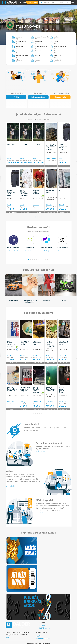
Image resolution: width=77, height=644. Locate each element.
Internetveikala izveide (43, 638)
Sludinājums (33, 2)
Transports (20, 38)
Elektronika (20, 47)
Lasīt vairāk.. (41, 451)
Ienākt (23, 2)
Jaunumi (38, 635)
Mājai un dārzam (60, 47)
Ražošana (39, 52)
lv (67, 2)
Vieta (62, 2)
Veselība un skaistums (23, 56)
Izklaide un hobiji (41, 47)
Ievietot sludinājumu (38, 97)
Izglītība (19, 61)
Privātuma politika (45, 629)
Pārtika (57, 43)
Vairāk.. (8, 638)
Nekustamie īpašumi (42, 38)
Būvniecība (39, 43)
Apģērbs (57, 56)
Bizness (57, 52)
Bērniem (38, 61)
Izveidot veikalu (60, 97)
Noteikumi (42, 625)
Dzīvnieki (19, 52)
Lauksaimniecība (22, 43)
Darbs (57, 38)
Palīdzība (39, 637)
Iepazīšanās (58, 61)
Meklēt (16, 97)
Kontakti (41, 627)
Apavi (37, 56)
